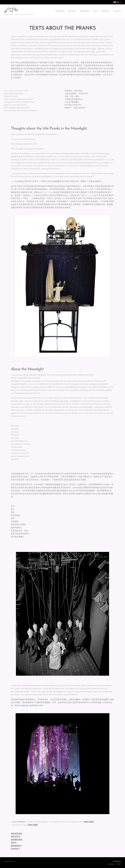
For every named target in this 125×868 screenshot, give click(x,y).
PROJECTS (16, 837)
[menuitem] (56, 11)
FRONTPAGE (16, 834)
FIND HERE (89, 822)
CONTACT (15, 849)
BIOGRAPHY (16, 846)
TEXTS (14, 843)
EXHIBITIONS (17, 840)
